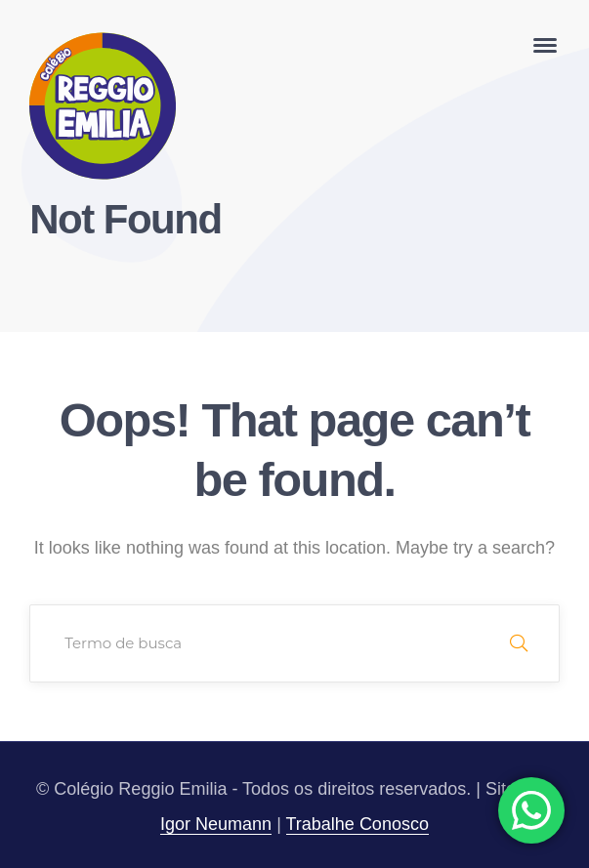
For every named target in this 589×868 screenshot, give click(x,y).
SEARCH (519, 643)
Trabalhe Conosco (358, 824)
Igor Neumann (216, 824)
